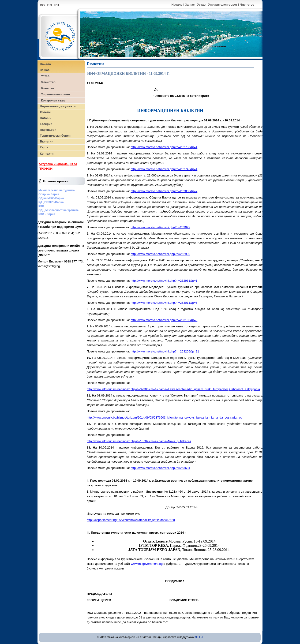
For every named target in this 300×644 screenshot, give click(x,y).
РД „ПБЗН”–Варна (51, 202)
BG (42, 5)
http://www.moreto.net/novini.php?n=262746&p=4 (164, 169)
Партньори (48, 130)
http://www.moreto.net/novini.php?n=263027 (160, 227)
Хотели (45, 112)
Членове (47, 88)
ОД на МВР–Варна (51, 198)
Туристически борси (55, 136)
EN (50, 5)
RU (57, 5)
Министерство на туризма (57, 190)
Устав (201, 5)
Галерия (46, 124)
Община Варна (49, 194)
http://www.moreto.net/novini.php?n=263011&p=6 (164, 303)
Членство (247, 5)
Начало (177, 5)
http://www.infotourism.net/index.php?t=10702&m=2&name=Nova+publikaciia (139, 441)
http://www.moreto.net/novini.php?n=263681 (160, 468)
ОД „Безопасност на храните (58, 210)
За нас (190, 5)
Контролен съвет (54, 100)
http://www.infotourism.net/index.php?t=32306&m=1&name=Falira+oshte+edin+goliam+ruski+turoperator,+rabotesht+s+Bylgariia (173, 389)
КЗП (41, 206)
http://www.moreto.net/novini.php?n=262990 (160, 254)
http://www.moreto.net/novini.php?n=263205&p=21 (165, 351)
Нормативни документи (58, 106)
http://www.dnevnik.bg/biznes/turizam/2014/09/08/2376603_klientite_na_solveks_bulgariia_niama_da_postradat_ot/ (165, 417)
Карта (44, 147)
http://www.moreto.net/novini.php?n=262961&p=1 (164, 281)
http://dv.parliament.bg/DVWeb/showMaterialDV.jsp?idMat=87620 (131, 520)
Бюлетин (47, 141)
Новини (46, 118)
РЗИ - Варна (47, 214)
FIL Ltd (199, 637)
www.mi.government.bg (147, 564)
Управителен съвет (223, 5)
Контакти (47, 154)
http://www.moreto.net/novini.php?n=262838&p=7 (164, 191)
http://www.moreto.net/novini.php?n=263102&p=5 (164, 320)
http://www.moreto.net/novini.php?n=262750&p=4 (164, 147)
